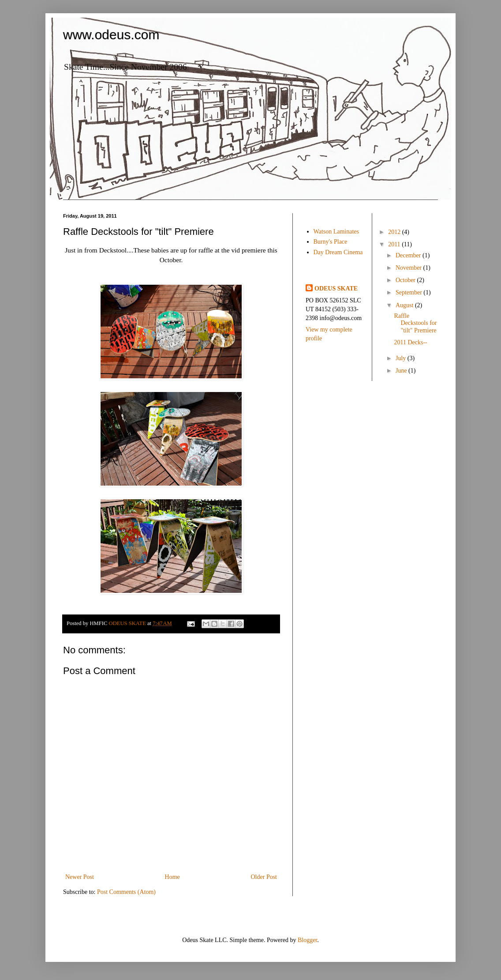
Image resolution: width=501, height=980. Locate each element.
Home (172, 877)
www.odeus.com (111, 35)
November (409, 268)
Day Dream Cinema (338, 252)
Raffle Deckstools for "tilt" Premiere (415, 323)
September (409, 292)
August (405, 305)
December (409, 255)
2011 (395, 244)
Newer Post (80, 877)
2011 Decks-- (410, 342)
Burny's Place (331, 242)
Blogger (307, 940)
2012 (395, 232)
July (402, 358)
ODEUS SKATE (336, 288)
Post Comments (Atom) (126, 892)
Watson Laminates (336, 232)
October (406, 280)
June (402, 371)
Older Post (264, 877)
